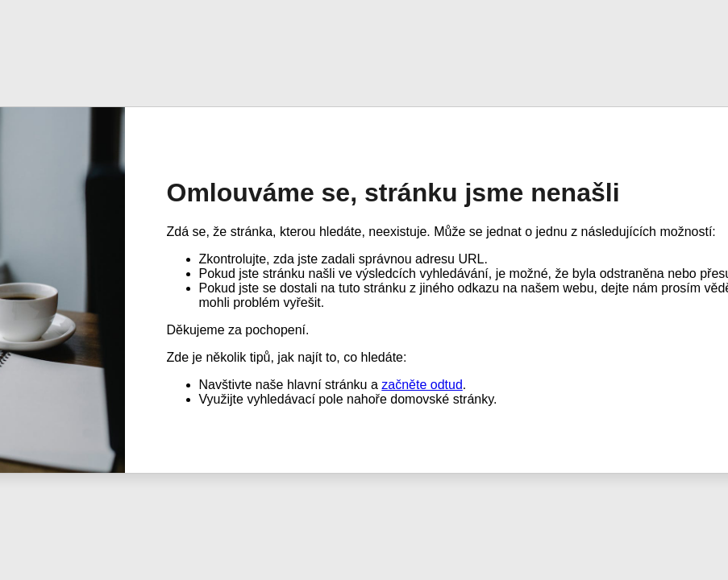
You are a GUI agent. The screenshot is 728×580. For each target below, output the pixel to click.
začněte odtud (422, 385)
